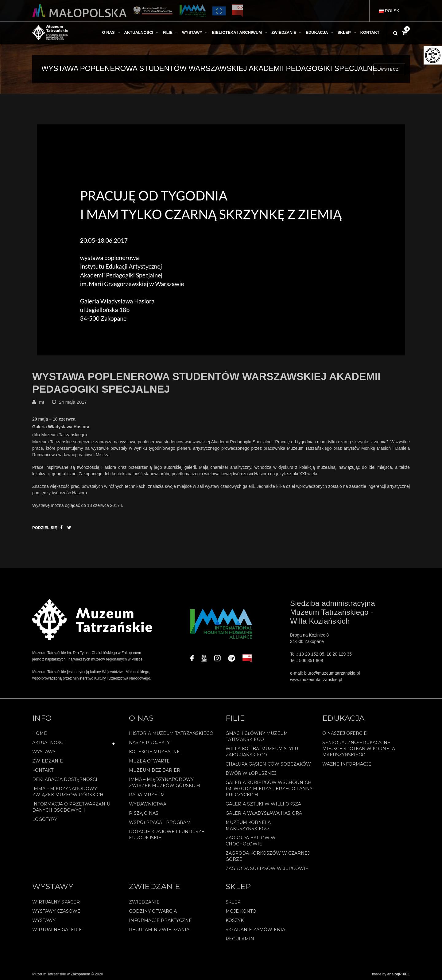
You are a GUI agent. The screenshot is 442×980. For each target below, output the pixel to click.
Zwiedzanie (48, 761)
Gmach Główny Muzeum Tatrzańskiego (257, 737)
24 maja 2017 (73, 402)
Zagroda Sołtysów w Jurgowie (267, 869)
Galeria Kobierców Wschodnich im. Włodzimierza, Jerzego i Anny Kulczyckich (269, 789)
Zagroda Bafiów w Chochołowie (251, 841)
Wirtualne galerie (57, 930)
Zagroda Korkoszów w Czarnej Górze (268, 857)
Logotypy (45, 820)
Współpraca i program (160, 823)
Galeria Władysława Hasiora (264, 813)
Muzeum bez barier (155, 770)
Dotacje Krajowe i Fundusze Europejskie (167, 835)
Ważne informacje (347, 764)
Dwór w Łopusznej (251, 774)
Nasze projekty (149, 743)
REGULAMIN (240, 939)
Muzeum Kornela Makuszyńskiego (248, 826)
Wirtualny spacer (56, 902)
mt (42, 402)
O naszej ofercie (345, 734)
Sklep (233, 902)
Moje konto (241, 911)
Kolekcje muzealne (154, 752)
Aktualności (48, 743)
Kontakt (43, 770)
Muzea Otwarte (149, 761)
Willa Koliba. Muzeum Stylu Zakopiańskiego (262, 752)
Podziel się (45, 528)
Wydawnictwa (148, 804)
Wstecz (389, 69)
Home (40, 734)
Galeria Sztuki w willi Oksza (263, 804)
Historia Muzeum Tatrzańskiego (171, 734)
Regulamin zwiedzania (159, 930)
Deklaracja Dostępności (65, 780)
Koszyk (235, 920)
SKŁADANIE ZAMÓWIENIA (255, 930)
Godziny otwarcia (153, 911)
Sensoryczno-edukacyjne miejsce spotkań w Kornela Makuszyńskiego (359, 749)
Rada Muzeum (147, 795)
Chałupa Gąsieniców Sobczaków (268, 764)
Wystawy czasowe (56, 911)
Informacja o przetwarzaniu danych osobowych (71, 807)
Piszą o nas (144, 813)
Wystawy (44, 752)
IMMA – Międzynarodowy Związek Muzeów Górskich (68, 792)
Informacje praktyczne (160, 920)
